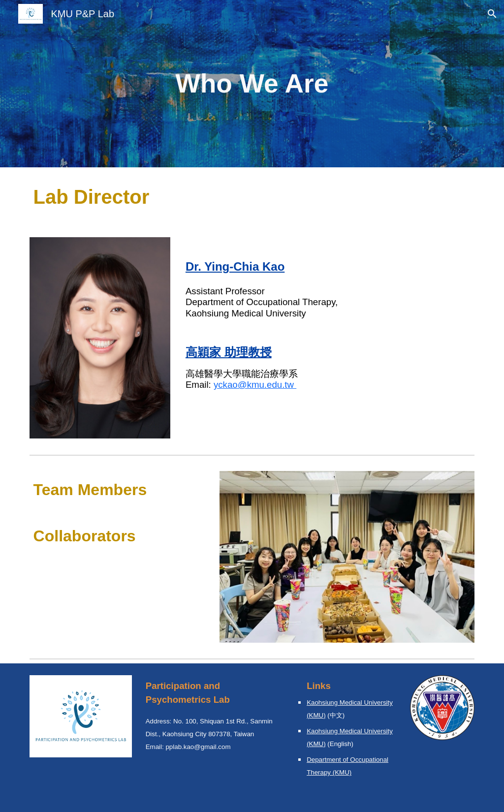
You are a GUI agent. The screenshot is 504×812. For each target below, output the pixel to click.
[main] (252, 84)
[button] (492, 14)
